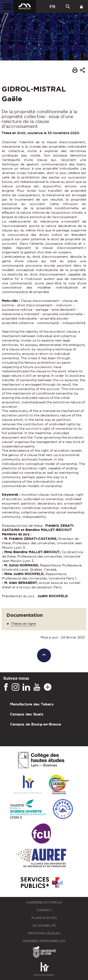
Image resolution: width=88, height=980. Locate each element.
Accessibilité (44, 926)
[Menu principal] (7, 7)
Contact (44, 910)
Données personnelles (44, 941)
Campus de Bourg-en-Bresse (36, 724)
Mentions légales (44, 933)
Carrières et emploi (44, 902)
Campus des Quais (27, 714)
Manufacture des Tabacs (32, 704)
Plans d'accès (44, 918)
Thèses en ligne (23, 624)
